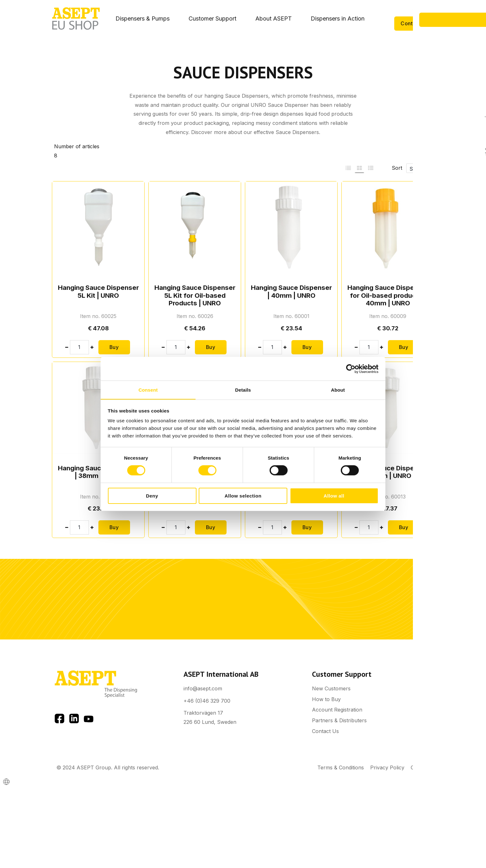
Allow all (334, 496)
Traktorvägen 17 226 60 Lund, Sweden (210, 717)
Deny (152, 496)
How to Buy (326, 699)
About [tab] (338, 390)
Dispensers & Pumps (143, 18)
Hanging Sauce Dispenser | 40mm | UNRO (291, 291)
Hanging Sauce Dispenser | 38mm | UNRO (98, 472)
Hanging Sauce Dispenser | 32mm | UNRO (388, 472)
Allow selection (243, 496)
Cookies (420, 767)
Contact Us (414, 23)
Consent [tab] (148, 390)
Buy (114, 347)
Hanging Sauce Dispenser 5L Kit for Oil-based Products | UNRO (195, 295)
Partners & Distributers (339, 720)
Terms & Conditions (341, 767)
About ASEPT (274, 18)
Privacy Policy (387, 767)
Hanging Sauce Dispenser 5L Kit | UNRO (98, 291)
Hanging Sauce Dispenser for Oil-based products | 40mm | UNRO (388, 295)
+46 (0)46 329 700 (207, 701)
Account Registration (337, 710)
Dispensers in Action (338, 18)
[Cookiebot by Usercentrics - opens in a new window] (351, 369)
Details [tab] (243, 390)
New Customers (331, 688)
